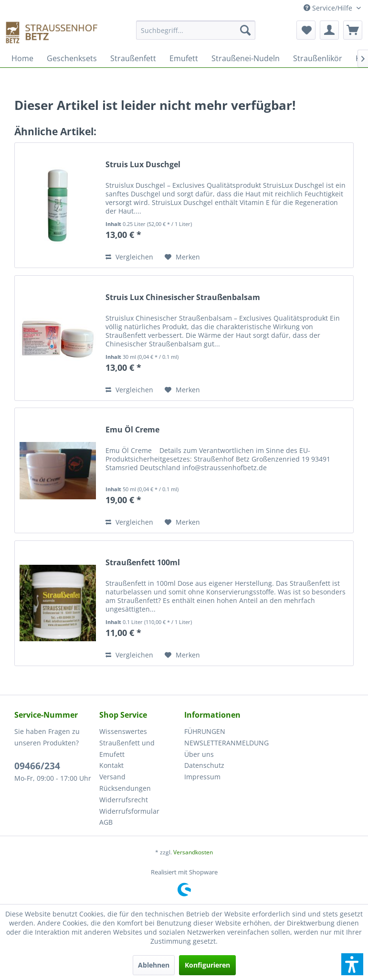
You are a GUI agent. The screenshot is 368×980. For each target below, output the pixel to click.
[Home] (22, 58)
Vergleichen (129, 257)
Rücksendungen (125, 788)
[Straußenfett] (133, 58)
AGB (106, 822)
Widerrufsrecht (124, 800)
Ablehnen (154, 965)
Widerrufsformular (129, 811)
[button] (352, 964)
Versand (112, 777)
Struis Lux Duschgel (143, 165)
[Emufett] (184, 58)
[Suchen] (245, 30)
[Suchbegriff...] (196, 30)
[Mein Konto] (329, 30)
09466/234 (37, 766)
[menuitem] (196, 35)
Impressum (202, 777)
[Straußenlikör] (318, 58)
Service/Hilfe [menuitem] (329, 8)
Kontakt (111, 765)
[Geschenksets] (72, 58)
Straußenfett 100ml (143, 563)
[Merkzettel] (306, 30)
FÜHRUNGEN (205, 731)
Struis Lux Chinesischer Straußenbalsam (183, 297)
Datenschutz (204, 765)
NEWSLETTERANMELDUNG (224, 743)
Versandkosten (193, 852)
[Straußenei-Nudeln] (246, 58)
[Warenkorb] (353, 30)
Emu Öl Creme (132, 430)
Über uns (199, 754)
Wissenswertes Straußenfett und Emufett (127, 743)
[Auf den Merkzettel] (182, 257)
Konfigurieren (207, 965)
